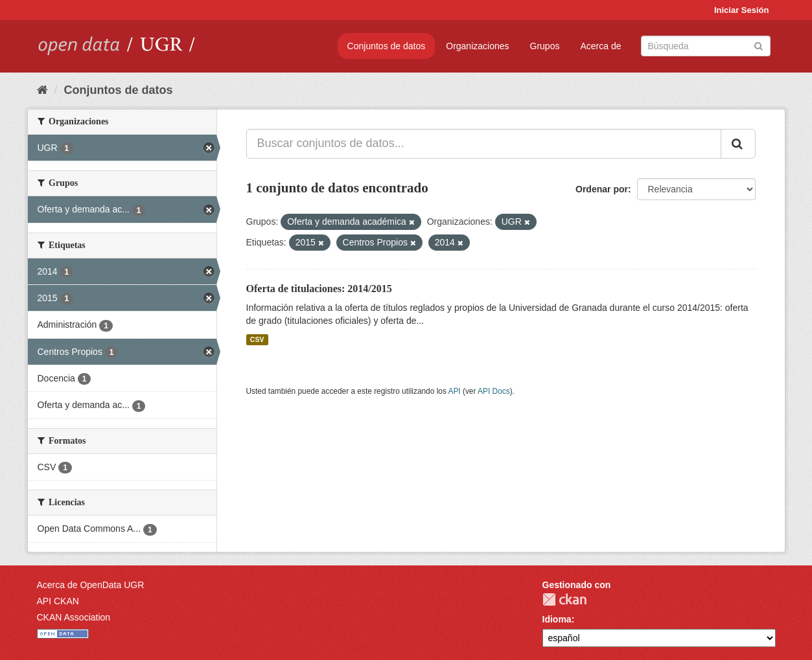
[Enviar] (759, 45)
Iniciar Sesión (742, 10)
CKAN (564, 599)
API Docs (494, 391)
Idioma (557, 619)
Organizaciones (477, 46)
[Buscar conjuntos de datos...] (484, 144)
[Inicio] (42, 90)
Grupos (545, 46)
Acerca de (600, 46)
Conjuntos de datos (387, 46)
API (454, 391)
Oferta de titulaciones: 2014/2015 (319, 289)
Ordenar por (602, 189)
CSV (257, 339)
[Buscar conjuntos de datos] (706, 46)
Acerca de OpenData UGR (91, 585)
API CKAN (58, 601)
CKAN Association (74, 617)
